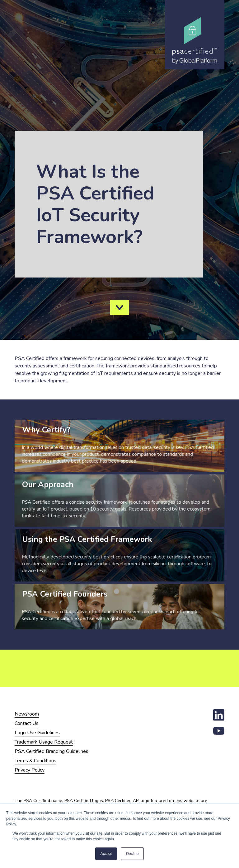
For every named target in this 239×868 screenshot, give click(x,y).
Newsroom (27, 714)
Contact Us (27, 723)
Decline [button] (132, 854)
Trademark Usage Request (44, 742)
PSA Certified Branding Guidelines (52, 751)
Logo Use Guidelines (37, 733)
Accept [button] (106, 854)
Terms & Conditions (35, 761)
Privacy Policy (30, 770)
